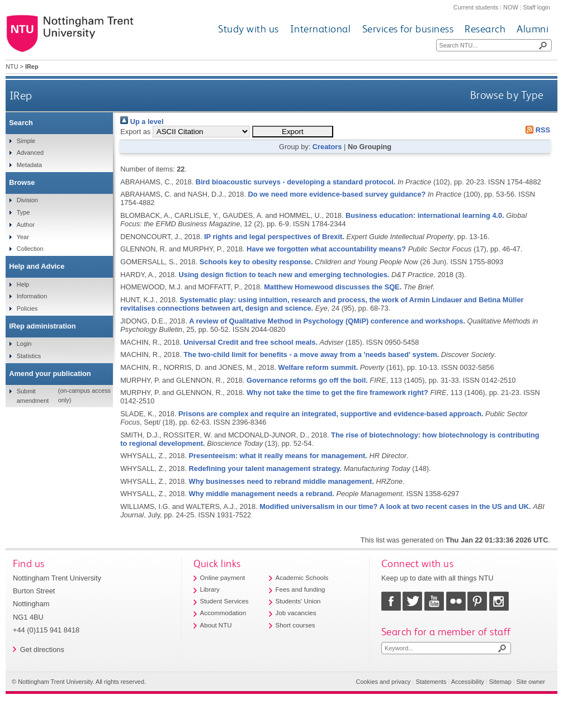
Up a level (142, 122)
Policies (27, 308)
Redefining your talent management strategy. (266, 468)
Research (485, 29)
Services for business (408, 29)
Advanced (30, 153)
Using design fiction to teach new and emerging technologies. (284, 275)
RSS (536, 130)
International (321, 29)
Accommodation (223, 613)
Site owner (531, 682)
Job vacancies (296, 613)
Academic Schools (302, 578)
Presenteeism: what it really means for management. (278, 456)
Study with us (249, 29)
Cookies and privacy (384, 682)
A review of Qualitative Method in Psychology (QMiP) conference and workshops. (327, 321)
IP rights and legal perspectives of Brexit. (274, 237)
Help (23, 284)
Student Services (224, 601)
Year (23, 237)
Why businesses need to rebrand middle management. (281, 481)
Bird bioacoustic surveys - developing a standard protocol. (296, 182)
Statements (431, 682)
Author (26, 225)
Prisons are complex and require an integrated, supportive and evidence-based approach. (331, 414)
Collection (30, 249)
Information (32, 296)
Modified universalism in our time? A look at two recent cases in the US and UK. (395, 506)
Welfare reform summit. (318, 367)
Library (210, 589)
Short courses (295, 625)
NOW (511, 7)
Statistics (29, 356)
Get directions (42, 650)
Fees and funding (301, 589)
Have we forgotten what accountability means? (326, 249)
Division (27, 200)
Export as (135, 132)
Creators (327, 147)
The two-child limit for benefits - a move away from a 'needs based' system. (311, 355)
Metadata (29, 165)
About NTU (216, 625)
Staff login (537, 7)
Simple (26, 141)
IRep (21, 95)
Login (24, 344)
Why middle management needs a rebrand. (262, 494)
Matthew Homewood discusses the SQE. (333, 287)
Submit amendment (33, 396)
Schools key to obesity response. (256, 262)
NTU (12, 66)
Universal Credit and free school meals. (250, 342)
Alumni (533, 29)
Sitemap (500, 682)
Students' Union (298, 601)
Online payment (223, 578)
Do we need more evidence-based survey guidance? (337, 194)
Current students (476, 7)
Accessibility (468, 682)
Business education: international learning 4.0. (425, 215)
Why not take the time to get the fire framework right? (337, 392)
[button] (293, 132)
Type (23, 212)
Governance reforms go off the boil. (307, 380)
